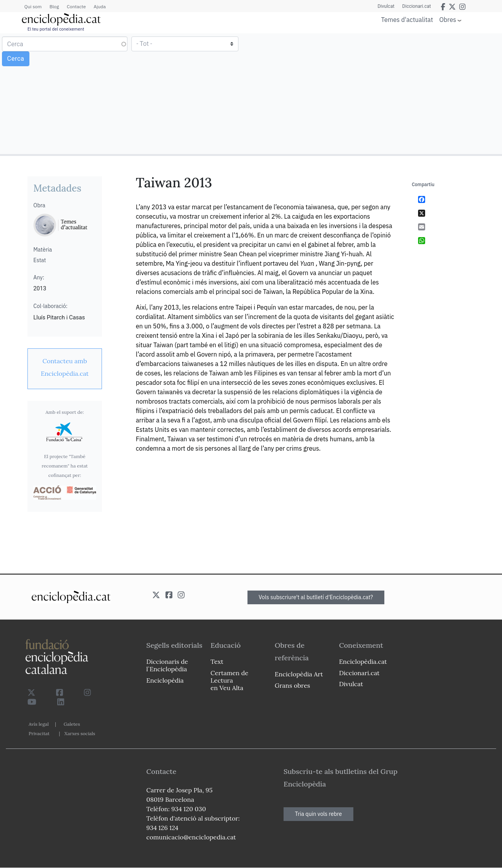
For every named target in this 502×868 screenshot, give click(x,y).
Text (217, 661)
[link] (65, 367)
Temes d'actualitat (407, 20)
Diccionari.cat (417, 6)
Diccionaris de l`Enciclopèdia (167, 665)
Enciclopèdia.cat (363, 661)
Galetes (72, 724)
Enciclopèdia (165, 680)
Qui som (33, 6)
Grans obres (293, 685)
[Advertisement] (376, 93)
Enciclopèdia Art (299, 674)
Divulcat (386, 6)
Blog (54, 6)
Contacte (76, 6)
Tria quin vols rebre (318, 814)
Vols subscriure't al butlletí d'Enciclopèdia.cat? (316, 597)
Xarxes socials (80, 733)
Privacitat (39, 733)
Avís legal (39, 724)
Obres (448, 19)
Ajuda (100, 6)
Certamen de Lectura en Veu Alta (229, 680)
